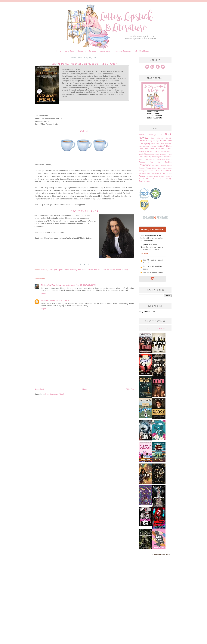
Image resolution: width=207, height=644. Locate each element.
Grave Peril (53, 270)
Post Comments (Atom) (55, 394)
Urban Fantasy (122, 270)
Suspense (142, 175)
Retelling (168, 164)
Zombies (147, 183)
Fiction (169, 148)
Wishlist (141, 181)
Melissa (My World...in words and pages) (58, 285)
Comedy (168, 140)
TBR (149, 175)
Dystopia (168, 145)
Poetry (169, 161)
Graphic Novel (164, 150)
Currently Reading (155, 330)
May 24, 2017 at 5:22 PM (86, 285)
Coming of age (153, 142)
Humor (164, 153)
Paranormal (150, 161)
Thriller (163, 175)
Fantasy (44, 270)
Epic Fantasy (144, 148)
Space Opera (167, 170)
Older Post (130, 389)
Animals (142, 136)
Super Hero (154, 172)
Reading (142, 164)
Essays (153, 148)
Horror (157, 153)
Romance (145, 167)
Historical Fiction (146, 153)
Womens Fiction (159, 181)
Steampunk (143, 172)
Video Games (159, 178)
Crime (153, 145)
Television (155, 175)
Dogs (162, 145)
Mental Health (166, 156)
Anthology (152, 136)
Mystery (74, 270)
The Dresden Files (86, 270)
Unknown (45, 300)
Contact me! (70, 51)
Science (169, 167)
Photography (161, 161)
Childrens (160, 140)
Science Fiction (145, 170)
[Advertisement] (84, 367)
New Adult (164, 158)
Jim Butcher (64, 270)
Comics (142, 142)
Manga (147, 156)
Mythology (156, 158)
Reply (43, 293)
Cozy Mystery (144, 145)
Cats (152, 140)
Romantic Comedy (159, 167)
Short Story (157, 170)
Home (59, 51)
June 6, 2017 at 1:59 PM (60, 300)
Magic (141, 156)
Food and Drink (146, 150)
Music (141, 158)
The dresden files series (105, 270)
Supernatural (166, 172)
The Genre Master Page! (87, 51)
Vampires (150, 178)
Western (169, 178)
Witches (148, 180)
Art (161, 136)
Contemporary (166, 142)
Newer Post (39, 389)
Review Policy (105, 51)
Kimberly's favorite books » (162, 556)
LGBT (169, 153)
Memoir (158, 156)
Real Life (155, 164)
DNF (158, 145)
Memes (153, 156)
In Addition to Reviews (123, 51)
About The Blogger (142, 51)
